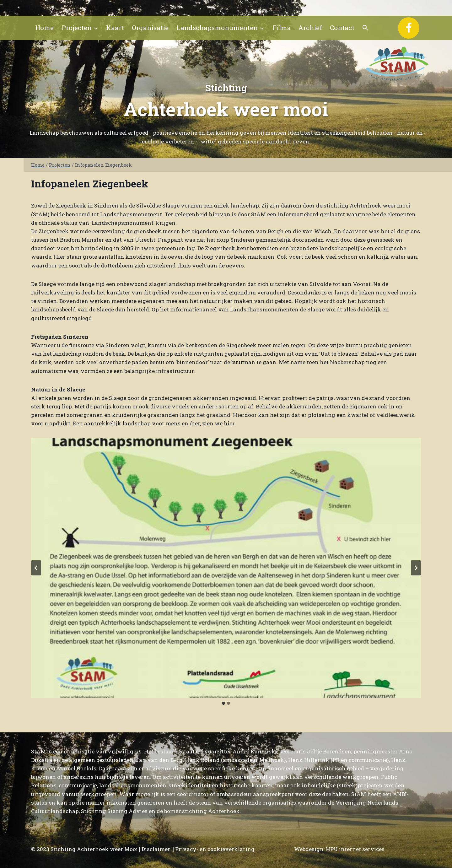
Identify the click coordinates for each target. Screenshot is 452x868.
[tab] (223, 703)
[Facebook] (409, 28)
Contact (342, 28)
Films (281, 28)
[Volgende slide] (416, 568)
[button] (366, 28)
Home (44, 28)
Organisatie (150, 28)
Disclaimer (156, 849)
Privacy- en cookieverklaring (215, 849)
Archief (310, 28)
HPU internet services (355, 849)
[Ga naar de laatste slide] (36, 568)
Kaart (115, 28)
